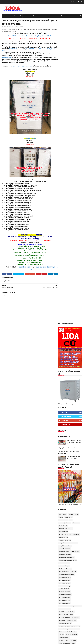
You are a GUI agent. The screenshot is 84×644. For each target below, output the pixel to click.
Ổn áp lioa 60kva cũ (64, 423)
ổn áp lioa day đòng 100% (65, 435)
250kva (77, 211)
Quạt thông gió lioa (70, 463)
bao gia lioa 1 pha (63, 234)
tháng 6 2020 (62, 511)
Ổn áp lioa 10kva (75, 409)
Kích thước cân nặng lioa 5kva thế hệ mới (69, 326)
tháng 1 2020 (62, 521)
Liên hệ (72, 16)
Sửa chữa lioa (62, 466)
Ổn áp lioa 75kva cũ (64, 429)
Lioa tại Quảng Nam (64, 357)
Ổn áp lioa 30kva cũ (74, 417)
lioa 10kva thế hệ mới (64, 334)
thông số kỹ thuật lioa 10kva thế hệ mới (69, 477)
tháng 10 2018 (62, 540)
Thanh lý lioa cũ (63, 469)
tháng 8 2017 (62, 568)
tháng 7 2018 (62, 546)
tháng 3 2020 (62, 517)
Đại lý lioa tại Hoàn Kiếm (65, 291)
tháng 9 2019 (62, 525)
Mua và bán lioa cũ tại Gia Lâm (67, 383)
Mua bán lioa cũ (63, 360)
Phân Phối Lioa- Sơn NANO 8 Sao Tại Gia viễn (70, 460)
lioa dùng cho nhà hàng (65, 349)
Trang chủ (4, 2)
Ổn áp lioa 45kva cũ (64, 420)
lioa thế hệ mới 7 (75, 357)
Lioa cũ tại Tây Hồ (62, 637)
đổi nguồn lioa (75, 314)
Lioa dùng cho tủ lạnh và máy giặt (67, 354)
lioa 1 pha (61, 331)
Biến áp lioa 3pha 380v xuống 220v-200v (74, 154)
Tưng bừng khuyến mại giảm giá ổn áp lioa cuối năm (70, 492)
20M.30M (71, 211)
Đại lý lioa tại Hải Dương (65, 288)
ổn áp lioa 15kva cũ (75, 412)
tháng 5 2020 (62, 513)
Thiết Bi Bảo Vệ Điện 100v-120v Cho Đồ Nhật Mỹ (70, 475)
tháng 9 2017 (62, 566)
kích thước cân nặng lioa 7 (66, 328)
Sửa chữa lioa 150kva (73, 466)
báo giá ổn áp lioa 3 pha (65, 242)
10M (60, 211)
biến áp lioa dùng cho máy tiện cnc (68, 257)
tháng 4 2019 (62, 533)
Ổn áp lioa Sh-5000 (64, 452)
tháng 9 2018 (62, 542)
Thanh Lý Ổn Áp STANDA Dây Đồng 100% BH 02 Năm (70, 472)
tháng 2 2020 (62, 519)
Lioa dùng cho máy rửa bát (66, 346)
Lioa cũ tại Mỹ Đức (62, 628)
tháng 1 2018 (62, 558)
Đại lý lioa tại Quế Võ (64, 303)
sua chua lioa (40, 269)
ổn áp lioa (76, 400)
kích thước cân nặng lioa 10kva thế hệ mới (69, 323)
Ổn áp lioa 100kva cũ (18, 27)
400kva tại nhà (68, 214)
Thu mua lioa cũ (77, 483)
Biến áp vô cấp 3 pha (64, 263)
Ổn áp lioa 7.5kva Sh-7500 (66, 426)
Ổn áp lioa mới (17, 16)
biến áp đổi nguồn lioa (64, 245)
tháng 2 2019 (62, 537)
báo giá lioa (76, 231)
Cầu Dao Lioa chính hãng (65, 265)
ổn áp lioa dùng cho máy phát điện (68, 443)
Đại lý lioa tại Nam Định (65, 297)
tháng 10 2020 (63, 503)
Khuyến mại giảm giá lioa (65, 320)
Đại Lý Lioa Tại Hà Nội (64, 285)
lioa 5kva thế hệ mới (64, 337)
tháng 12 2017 (62, 560)
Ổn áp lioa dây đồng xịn (65, 437)
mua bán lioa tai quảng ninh (66, 374)
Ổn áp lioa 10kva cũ (64, 412)
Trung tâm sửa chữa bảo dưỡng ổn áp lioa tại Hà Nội (69, 489)
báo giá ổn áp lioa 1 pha (65, 237)
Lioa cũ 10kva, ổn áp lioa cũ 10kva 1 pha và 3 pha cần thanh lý (74, 139)
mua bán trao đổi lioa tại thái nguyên (68, 377)
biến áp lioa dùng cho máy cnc (67, 254)
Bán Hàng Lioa (76, 220)
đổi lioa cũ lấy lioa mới (64, 314)
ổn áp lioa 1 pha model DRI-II (66, 406)
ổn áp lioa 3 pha (63, 417)
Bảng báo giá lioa (63, 228)
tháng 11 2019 (62, 523)
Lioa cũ (43, 16)
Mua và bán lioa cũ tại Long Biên (67, 392)
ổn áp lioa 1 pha (63, 403)
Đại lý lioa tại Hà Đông (64, 283)
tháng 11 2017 (62, 562)
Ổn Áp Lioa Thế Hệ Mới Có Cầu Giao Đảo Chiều (69, 455)
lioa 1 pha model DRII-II (71, 331)
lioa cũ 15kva (62, 343)
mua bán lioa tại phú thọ (65, 369)
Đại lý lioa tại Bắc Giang (65, 274)
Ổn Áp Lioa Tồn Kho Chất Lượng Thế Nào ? (69, 457)
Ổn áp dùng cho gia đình (65, 400)
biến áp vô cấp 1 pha (64, 260)
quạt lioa (61, 463)
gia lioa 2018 (62, 317)
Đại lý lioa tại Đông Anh (65, 280)
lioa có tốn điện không (64, 340)
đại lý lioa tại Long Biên (65, 294)
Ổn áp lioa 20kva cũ (64, 414)
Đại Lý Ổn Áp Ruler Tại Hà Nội (66, 311)
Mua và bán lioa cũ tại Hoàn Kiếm (67, 386)
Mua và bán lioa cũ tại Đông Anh (67, 380)
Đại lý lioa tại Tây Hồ (76, 303)
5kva (71, 217)
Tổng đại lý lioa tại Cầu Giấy (66, 486)
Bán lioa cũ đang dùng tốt (66, 225)
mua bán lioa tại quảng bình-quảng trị (69, 371)
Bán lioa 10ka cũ (63, 222)
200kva (65, 211)
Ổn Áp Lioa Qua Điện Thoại (66, 449)
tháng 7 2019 (62, 527)
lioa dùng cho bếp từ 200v (74, 343)
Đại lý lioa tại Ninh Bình (65, 300)
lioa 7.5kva (74, 337)
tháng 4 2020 (62, 515)
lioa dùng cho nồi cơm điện (66, 351)
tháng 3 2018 (62, 554)
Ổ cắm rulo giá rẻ (63, 397)
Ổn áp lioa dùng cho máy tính (66, 446)
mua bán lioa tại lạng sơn (65, 366)
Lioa (75, 328)
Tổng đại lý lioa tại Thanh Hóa (67, 145)
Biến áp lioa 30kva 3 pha (65, 251)
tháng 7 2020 (62, 509)
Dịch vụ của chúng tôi (31, 16)
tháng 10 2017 (62, 564)
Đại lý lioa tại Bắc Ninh (64, 277)
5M (70, 220)
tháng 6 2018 (62, 548)
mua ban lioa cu (26, 269)
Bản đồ (79, 16)
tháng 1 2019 (62, 538)
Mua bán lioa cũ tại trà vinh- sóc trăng (69, 363)
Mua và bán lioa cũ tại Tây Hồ (66, 394)
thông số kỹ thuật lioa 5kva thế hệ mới (69, 480)
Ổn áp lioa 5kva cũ (75, 420)
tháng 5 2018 (62, 550)
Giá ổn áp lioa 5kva (72, 317)
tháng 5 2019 (62, 531)
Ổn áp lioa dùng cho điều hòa (66, 440)
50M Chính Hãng (63, 217)
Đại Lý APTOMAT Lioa (64, 268)
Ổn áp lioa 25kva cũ (76, 414)
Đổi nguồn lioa (53, 16)
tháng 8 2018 (62, 544)
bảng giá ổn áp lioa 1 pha (65, 231)
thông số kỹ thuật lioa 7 (65, 483)
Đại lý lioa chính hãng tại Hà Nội (67, 271)
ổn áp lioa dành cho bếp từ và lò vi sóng (69, 432)
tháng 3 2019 (62, 535)
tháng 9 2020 (62, 505)
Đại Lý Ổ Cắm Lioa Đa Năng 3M (66, 308)
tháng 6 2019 (62, 529)
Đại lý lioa (73, 268)
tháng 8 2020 (62, 507)
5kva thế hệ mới (63, 220)
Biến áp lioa (64, 16)
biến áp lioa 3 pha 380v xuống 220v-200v (69, 248)
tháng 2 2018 (62, 556)
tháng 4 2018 (62, 552)
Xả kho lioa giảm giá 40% (65, 495)
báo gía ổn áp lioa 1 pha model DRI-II (68, 240)
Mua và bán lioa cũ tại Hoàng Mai (67, 389)
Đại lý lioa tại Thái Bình (65, 306)
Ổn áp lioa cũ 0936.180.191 (14, 642)
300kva (61, 214)
